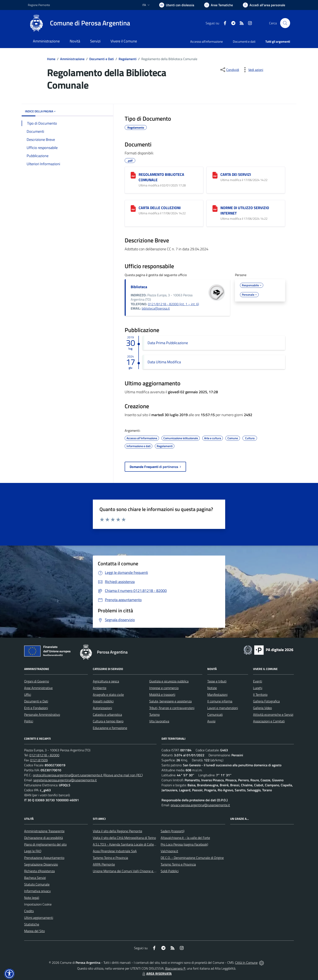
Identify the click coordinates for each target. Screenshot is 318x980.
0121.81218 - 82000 (44, 755)
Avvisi (211, 721)
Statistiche (32, 924)
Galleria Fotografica (266, 701)
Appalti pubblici (103, 701)
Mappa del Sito (34, 931)
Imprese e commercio (164, 688)
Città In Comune (246, 963)
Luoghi (258, 688)
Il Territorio (260, 695)
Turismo (154, 715)
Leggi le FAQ (33, 851)
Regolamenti (128, 59)
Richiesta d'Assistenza (39, 871)
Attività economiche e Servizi (273, 715)
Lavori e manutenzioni (223, 708)
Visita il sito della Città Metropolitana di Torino (124, 838)
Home (51, 59)
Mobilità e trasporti (162, 695)
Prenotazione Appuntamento (44, 858)
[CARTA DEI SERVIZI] (215, 175)
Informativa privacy (37, 891)
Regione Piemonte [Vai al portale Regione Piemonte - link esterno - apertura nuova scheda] (39, 5)
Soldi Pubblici (170, 871)
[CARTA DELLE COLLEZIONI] (133, 208)
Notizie (212, 688)
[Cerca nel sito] (285, 23)
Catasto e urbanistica (107, 715)
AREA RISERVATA (157, 974)
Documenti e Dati (102, 59)
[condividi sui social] (229, 70)
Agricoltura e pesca (106, 681)
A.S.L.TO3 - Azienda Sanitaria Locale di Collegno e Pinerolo (133, 844)
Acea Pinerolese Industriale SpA (115, 851)
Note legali (32, 898)
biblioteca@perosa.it (156, 308)
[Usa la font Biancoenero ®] (177, 5)
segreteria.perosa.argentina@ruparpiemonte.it (65, 780)
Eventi (258, 681)
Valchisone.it (169, 851)
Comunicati (215, 715)
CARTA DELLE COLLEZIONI (160, 208)
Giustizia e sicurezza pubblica (169, 681)
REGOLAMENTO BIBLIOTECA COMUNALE (161, 177)
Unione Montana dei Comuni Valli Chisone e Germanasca (132, 871)
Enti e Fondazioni (36, 708)
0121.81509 (39, 760)
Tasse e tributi (217, 681)
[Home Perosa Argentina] (79, 23)
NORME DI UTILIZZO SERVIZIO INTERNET (245, 210)
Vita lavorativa (159, 721)
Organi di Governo (37, 681)
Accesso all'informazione (207, 42)
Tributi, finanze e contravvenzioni (172, 708)
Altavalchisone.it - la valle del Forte (185, 838)
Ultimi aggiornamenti (39, 918)
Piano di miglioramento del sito (45, 844)
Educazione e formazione (110, 728)
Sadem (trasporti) (173, 831)
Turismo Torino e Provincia (110, 858)
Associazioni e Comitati (269, 721)
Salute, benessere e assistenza (170, 701)
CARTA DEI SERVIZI (236, 174)
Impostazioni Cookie (38, 904)
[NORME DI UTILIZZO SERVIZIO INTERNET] (215, 208)
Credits (29, 911)
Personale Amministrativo (42, 715)
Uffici (28, 695)
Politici (29, 721)
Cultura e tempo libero (108, 721)
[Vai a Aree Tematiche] (219, 5)
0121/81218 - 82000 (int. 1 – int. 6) (173, 304)
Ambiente (100, 688)
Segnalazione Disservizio (41, 864)
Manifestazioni (217, 695)
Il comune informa (220, 701)
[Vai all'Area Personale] (264, 5)
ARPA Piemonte (104, 864)
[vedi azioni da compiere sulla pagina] (252, 70)
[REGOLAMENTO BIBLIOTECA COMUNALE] (133, 175)
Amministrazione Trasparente (44, 831)
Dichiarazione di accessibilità (43, 838)
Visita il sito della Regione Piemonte (117, 831)
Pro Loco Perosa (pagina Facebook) (184, 844)
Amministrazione (72, 59)
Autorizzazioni (102, 708)
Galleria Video (262, 708)
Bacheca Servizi (35, 878)
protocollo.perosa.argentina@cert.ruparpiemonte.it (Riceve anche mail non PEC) (88, 775)
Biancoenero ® (175, 968)
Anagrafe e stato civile (108, 695)
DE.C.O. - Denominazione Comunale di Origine (192, 858)
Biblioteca (139, 287)
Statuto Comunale (37, 884)
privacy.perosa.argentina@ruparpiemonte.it (200, 805)
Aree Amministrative (38, 688)
